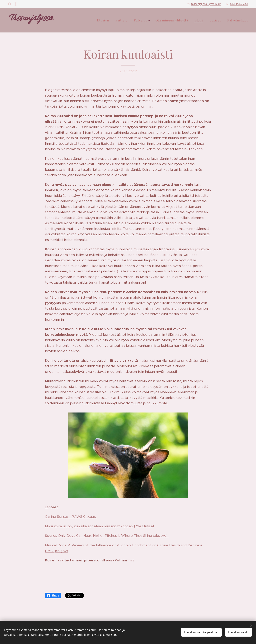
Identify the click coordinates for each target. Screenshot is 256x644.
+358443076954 (239, 4)
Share (53, 595)
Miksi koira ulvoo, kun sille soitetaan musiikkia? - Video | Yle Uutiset (100, 526)
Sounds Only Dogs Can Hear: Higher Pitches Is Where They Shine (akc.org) (107, 536)
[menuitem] (104, 20)
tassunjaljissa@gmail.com (206, 4)
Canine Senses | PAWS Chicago (71, 517)
